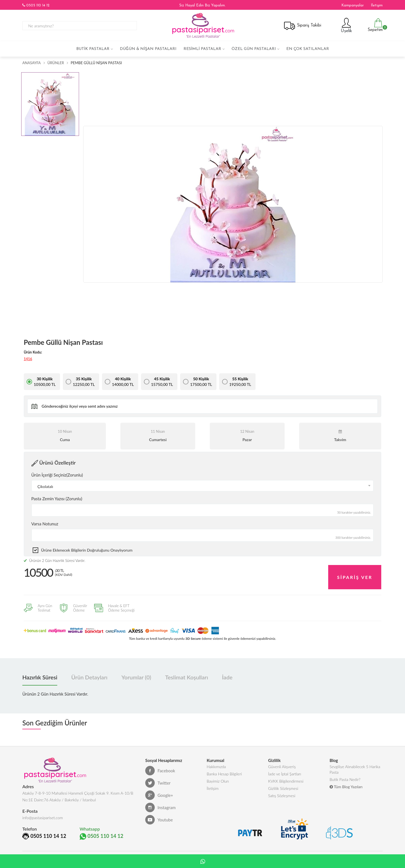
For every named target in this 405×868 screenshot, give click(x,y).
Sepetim (374, 25)
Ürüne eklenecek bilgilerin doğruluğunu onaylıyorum (87, 550)
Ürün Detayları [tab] (89, 670)
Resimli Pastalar (202, 49)
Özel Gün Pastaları (254, 49)
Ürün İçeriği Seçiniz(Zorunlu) (57, 475)
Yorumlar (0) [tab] (136, 670)
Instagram (160, 800)
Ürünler (56, 63)
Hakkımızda (216, 760)
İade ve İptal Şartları (285, 768)
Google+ (159, 788)
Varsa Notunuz (45, 524)
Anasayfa (32, 63)
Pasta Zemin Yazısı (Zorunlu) (57, 499)
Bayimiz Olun (218, 777)
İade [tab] (227, 670)
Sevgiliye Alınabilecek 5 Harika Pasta (355, 763)
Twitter (158, 776)
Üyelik (346, 25)
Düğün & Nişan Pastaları (148, 49)
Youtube (159, 812)
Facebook (160, 763)
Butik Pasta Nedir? (345, 775)
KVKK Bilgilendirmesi (286, 777)
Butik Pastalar (93, 49)
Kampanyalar (353, 5)
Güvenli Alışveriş (282, 760)
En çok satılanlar (308, 49)
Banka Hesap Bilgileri (224, 768)
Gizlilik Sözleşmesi (283, 785)
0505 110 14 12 (36, 5)
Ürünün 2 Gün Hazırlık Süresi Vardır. (54, 561)
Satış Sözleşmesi (282, 793)
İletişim (377, 5)
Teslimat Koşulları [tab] (187, 670)
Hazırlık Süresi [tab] (40, 670)
